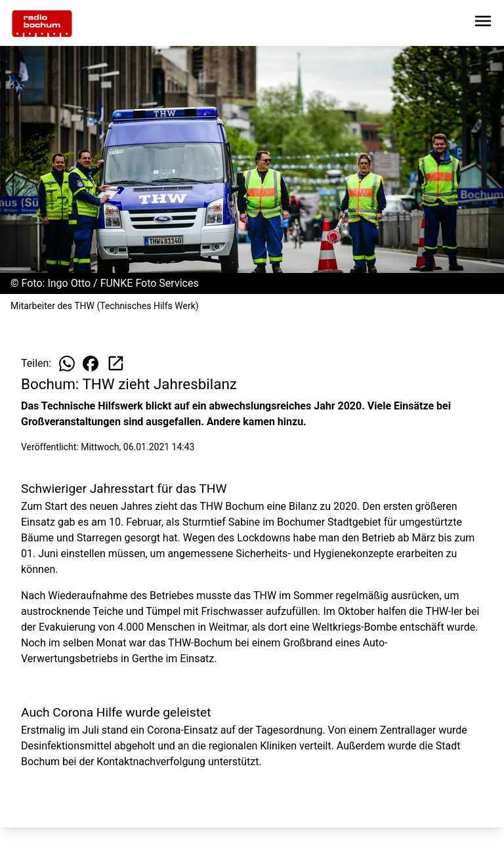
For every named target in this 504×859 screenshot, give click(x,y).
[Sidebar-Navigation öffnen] (483, 23)
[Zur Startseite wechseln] (42, 24)
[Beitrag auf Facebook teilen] (91, 364)
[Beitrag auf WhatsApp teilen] (67, 364)
